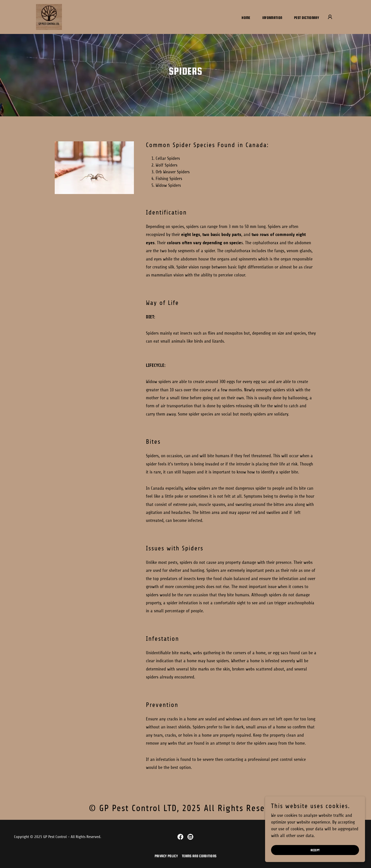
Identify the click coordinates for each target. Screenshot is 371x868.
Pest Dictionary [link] (307, 18)
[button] (330, 17)
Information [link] (272, 18)
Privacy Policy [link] (166, 856)
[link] (49, 17)
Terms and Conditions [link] (199, 856)
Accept (315, 857)
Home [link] (246, 18)
